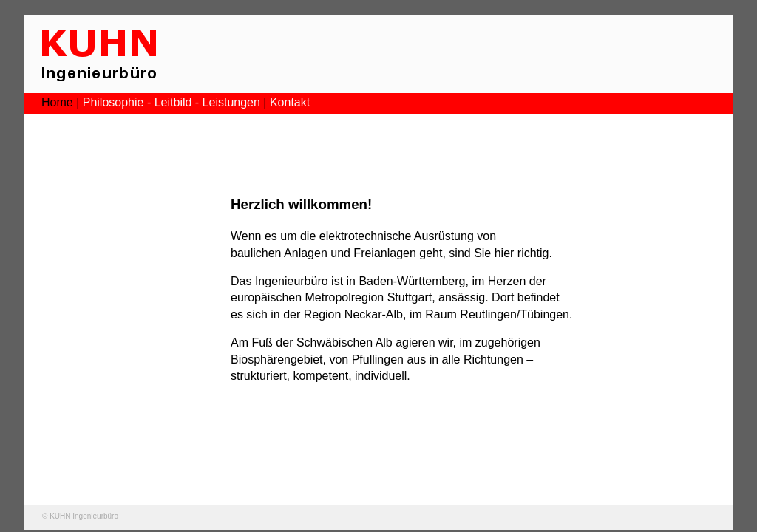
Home (57, 102)
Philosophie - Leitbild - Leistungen (172, 102)
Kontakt (290, 102)
